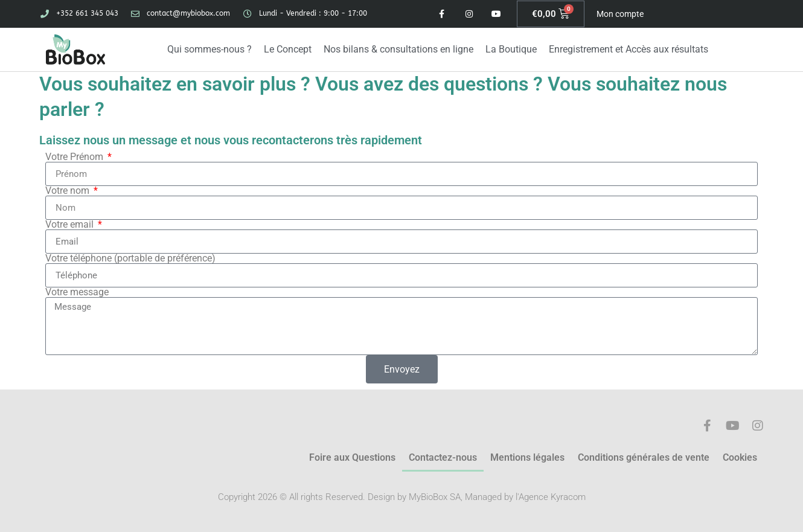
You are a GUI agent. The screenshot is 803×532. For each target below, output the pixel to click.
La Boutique (511, 49)
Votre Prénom (75, 157)
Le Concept (288, 49)
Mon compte (620, 14)
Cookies (740, 457)
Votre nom (69, 191)
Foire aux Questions (352, 457)
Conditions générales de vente (644, 457)
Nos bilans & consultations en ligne (398, 49)
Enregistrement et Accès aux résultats (629, 49)
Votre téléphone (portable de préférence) (130, 258)
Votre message (77, 292)
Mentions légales (527, 457)
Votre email (71, 225)
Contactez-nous (443, 457)
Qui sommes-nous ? (210, 49)
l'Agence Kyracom (551, 497)
